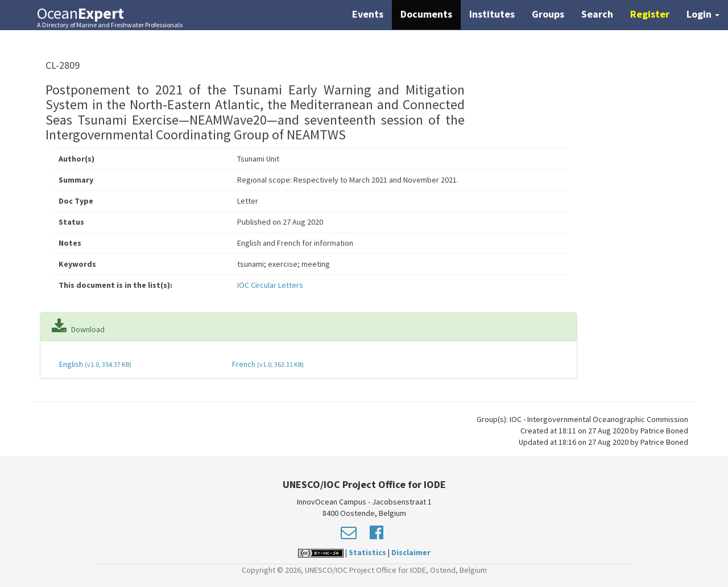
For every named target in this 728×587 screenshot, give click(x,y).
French (267, 364)
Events (368, 14)
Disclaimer (411, 552)
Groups (548, 14)
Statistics (367, 552)
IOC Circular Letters (270, 285)
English (94, 364)
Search (597, 14)
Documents (426, 14)
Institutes (492, 14)
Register (650, 14)
